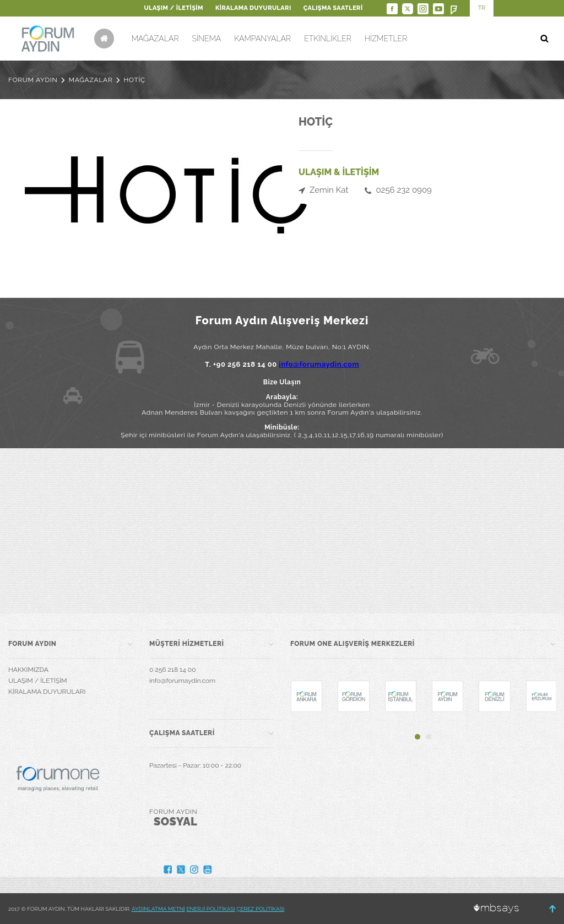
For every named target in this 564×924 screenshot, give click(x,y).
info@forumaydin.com (319, 364)
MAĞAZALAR (155, 39)
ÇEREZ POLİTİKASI (261, 909)
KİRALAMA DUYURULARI (253, 8)
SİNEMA (206, 39)
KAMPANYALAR (262, 39)
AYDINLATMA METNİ (158, 909)
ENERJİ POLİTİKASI (211, 909)
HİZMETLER (386, 39)
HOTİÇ (134, 80)
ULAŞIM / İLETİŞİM (173, 8)
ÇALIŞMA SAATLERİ (333, 8)
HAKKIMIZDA (28, 670)
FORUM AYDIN (33, 80)
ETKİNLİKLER (328, 39)
